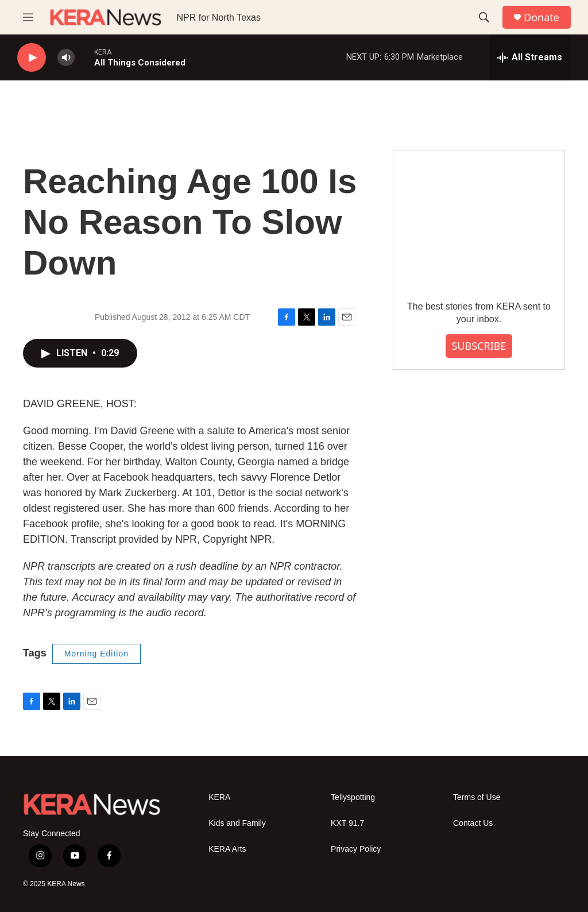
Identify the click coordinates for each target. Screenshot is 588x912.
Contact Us (473, 823)
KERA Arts (227, 849)
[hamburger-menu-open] (28, 17)
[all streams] (530, 57)
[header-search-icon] (484, 17)
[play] (32, 58)
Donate (541, 18)
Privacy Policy (356, 849)
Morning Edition (96, 654)
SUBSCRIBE (479, 346)
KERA (219, 797)
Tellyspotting (353, 797)
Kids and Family (237, 823)
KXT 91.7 (347, 823)
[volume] (66, 58)
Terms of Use (477, 797)
